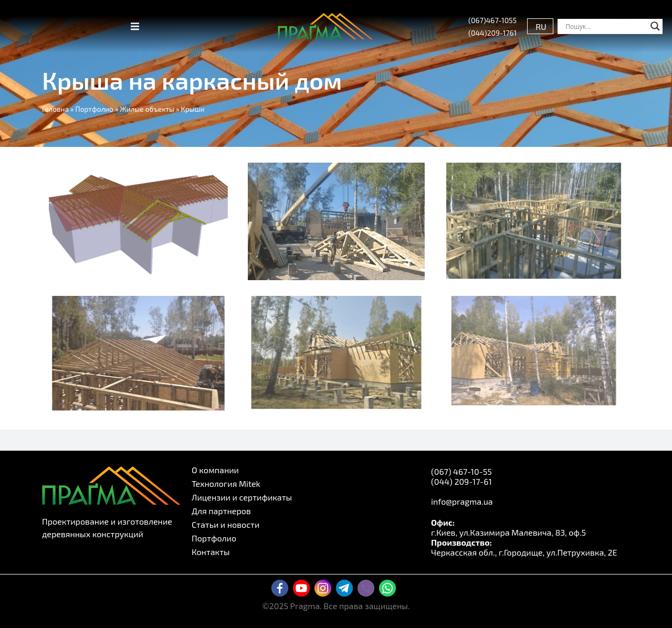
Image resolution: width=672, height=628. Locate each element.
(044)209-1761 (492, 33)
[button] (135, 26)
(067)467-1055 (492, 20)
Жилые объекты (147, 109)
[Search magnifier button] (655, 26)
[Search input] (605, 26)
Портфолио (94, 109)
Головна (55, 109)
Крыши (193, 109)
